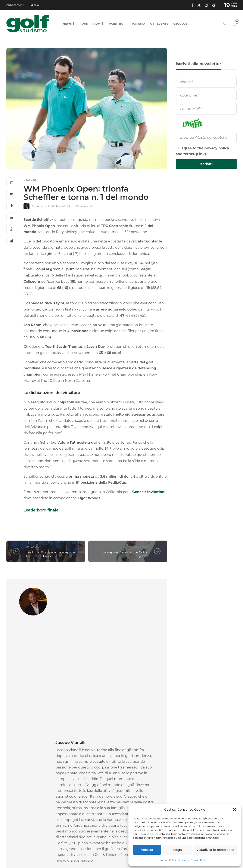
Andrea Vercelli (71, 806)
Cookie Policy (168, 860)
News (67, 24)
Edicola (34, 5)
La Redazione (14, 806)
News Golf (130, 783)
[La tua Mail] (206, 109)
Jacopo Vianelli (41, 206)
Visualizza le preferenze (215, 850)
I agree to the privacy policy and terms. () (202, 151)
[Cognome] (206, 95)
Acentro (116, 24)
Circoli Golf (33, 547)
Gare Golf (30, 180)
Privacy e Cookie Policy (193, 860)
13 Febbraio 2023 (60, 206)
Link (201, 154)
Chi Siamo (115, 855)
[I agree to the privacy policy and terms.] (177, 148)
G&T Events (159, 24)
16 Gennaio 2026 (91, 806)
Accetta (147, 850)
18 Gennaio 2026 (33, 806)
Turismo (138, 24)
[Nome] (206, 82)
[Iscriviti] (206, 164)
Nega (177, 850)
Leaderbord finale (41, 510)
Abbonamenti (15, 5)
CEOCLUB (180, 24)
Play (97, 24)
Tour (84, 24)
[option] (31, 783)
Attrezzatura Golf (79, 783)
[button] (234, 810)
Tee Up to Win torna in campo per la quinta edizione (51, 554)
